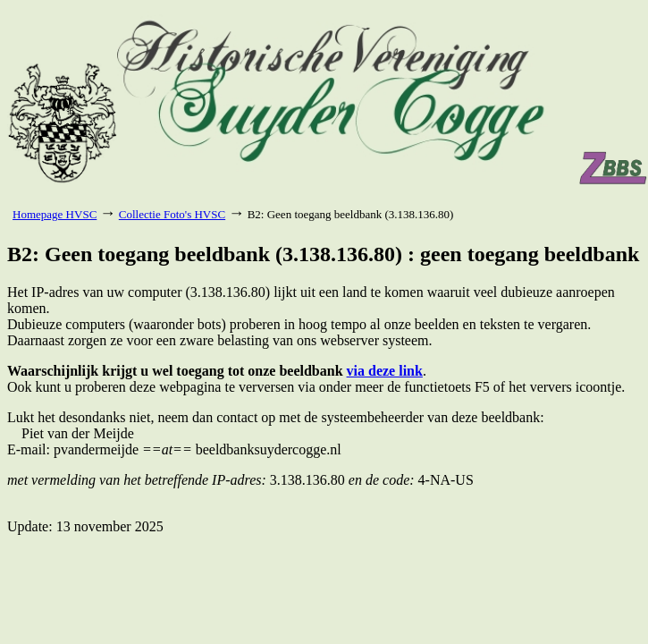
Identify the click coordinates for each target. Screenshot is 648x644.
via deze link (385, 371)
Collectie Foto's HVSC (172, 214)
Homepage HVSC (55, 214)
